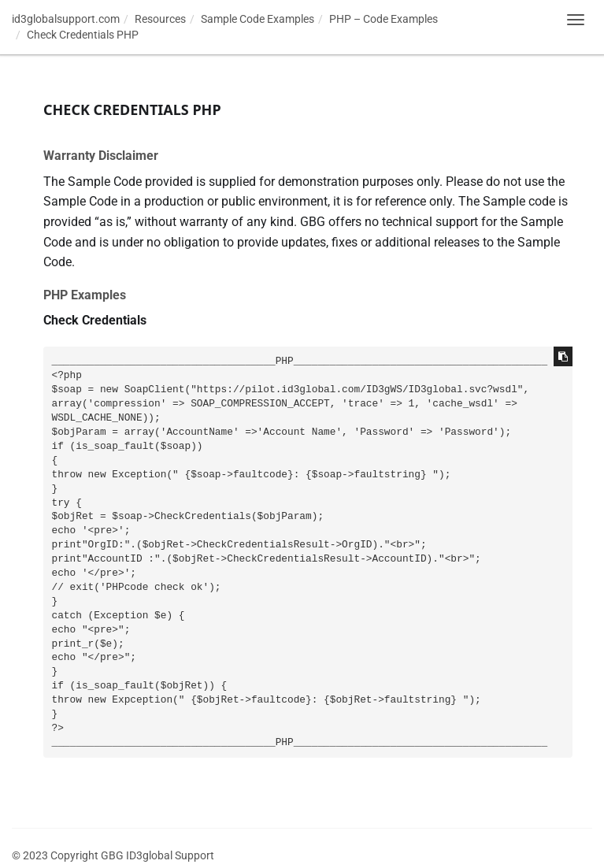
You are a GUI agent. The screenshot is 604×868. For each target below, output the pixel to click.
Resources (160, 19)
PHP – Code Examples (384, 19)
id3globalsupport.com (66, 19)
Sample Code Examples (258, 19)
